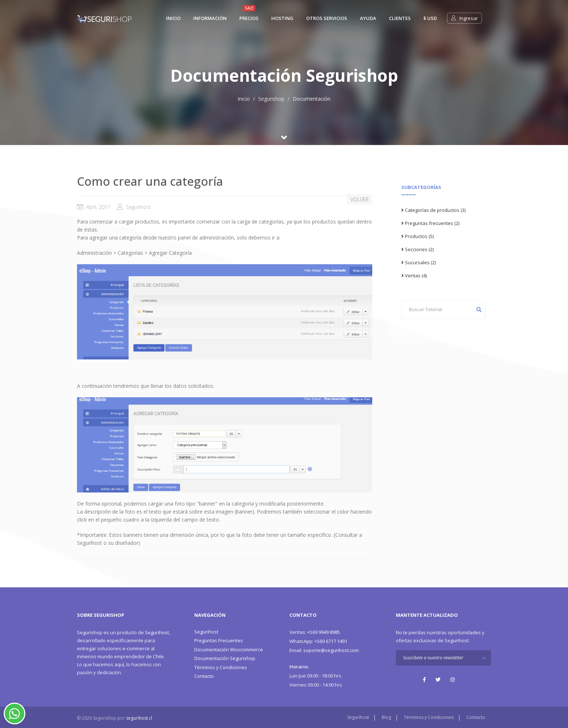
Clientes (400, 18)
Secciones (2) (417, 249)
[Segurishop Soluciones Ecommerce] (104, 18)
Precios (249, 18)
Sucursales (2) (419, 262)
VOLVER (360, 199)
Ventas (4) (414, 275)
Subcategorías (421, 187)
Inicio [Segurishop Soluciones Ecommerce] (173, 18)
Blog (386, 717)
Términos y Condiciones (221, 667)
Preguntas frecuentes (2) (430, 223)
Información (210, 18)
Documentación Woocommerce (229, 649)
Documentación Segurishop (225, 658)
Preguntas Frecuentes (219, 640)
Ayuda (368, 18)
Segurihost (157, 632)
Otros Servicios (327, 18)
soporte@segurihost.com (324, 650)
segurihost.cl (139, 718)
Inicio (244, 99)
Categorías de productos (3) (433, 210)
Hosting (282, 18)
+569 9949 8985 (315, 632)
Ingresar (464, 18)
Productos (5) (417, 236)
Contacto (204, 676)
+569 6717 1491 (318, 641)
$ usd (430, 18)
